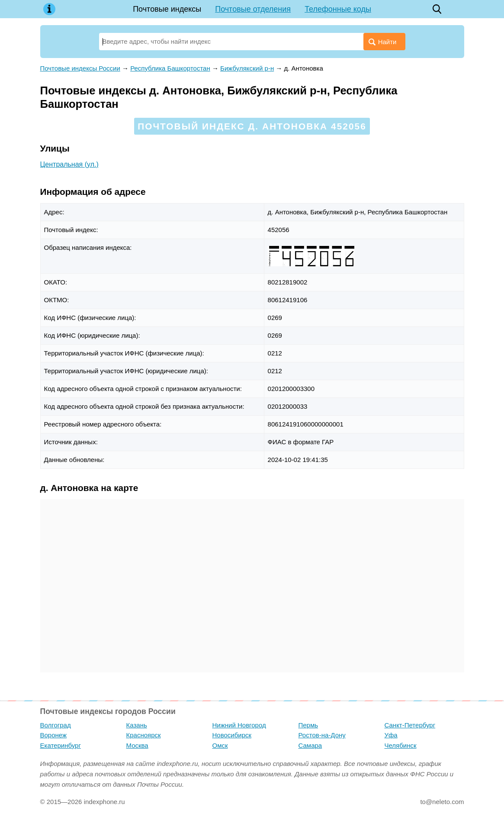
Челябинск (401, 745)
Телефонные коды (338, 9)
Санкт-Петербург (410, 725)
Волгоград (56, 725)
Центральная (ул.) (69, 164)
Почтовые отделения (253, 9)
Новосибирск (232, 735)
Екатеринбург (61, 745)
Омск (220, 745)
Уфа (391, 735)
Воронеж (54, 735)
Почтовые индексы (167, 9)
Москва (137, 745)
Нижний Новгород (239, 725)
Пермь (308, 725)
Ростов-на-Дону (322, 735)
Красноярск (144, 735)
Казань (137, 725)
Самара (310, 745)
